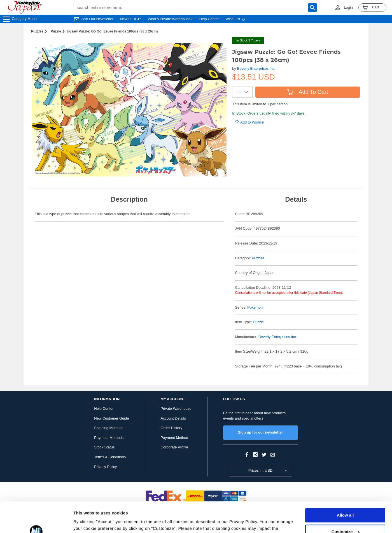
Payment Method (174, 438)
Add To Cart (308, 92)
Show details (86, 522)
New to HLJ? (130, 19)
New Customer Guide (111, 418)
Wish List (235, 19)
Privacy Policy (105, 467)
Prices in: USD (261, 470)
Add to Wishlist (250, 122)
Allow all (345, 487)
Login (348, 7)
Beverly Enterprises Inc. (256, 68)
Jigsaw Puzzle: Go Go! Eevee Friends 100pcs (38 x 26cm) (112, 31)
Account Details (173, 418)
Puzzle (56, 31)
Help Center (209, 19)
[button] (216, 47)
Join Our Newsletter (97, 19)
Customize (346, 503)
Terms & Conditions (110, 457)
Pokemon (255, 307)
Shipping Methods (109, 428)
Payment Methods (109, 438)
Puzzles (37, 31)
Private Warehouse (176, 409)
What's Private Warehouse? (170, 19)
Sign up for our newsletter (261, 432)
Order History (172, 428)
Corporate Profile (174, 447)
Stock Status (104, 447)
